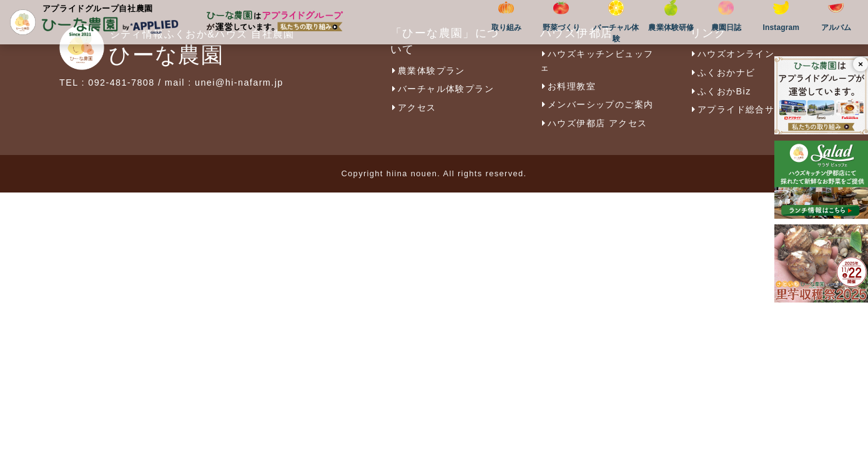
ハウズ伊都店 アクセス (594, 123)
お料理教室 (568, 86)
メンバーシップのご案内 (597, 104)
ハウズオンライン (732, 54)
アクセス (413, 107)
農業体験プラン (428, 71)
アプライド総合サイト (742, 109)
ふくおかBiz (721, 91)
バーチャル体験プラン (442, 89)
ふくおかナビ (723, 72)
